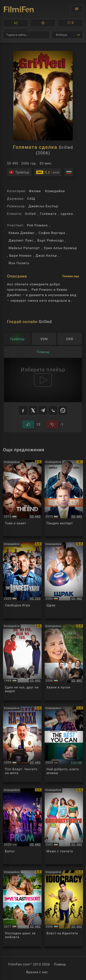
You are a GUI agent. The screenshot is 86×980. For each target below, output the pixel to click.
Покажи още (71, 276)
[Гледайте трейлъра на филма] (19, 172)
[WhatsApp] (63, 410)
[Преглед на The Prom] (22, 826)
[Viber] (53, 410)
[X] (33, 410)
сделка (67, 214)
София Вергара (52, 233)
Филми (35, 191)
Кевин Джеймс (22, 233)
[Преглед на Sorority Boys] (64, 826)
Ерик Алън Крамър (61, 248)
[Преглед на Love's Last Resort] (22, 908)
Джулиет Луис (21, 240)
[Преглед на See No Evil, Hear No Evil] (22, 662)
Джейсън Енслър (43, 206)
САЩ (31, 199)
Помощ (60, 964)
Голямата (48, 214)
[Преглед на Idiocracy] (64, 908)
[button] (16, 23)
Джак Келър (46, 256)
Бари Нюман (20, 256)
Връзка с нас (37, 972)
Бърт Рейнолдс (51, 240)
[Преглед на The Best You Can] (64, 744)
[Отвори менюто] (77, 9)
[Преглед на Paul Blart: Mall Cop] (22, 744)
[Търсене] (26, 35)
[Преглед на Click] (64, 580)
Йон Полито (19, 263)
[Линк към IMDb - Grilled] (48, 172)
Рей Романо (37, 225)
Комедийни (55, 191)
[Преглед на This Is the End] (22, 498)
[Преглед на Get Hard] (64, 498)
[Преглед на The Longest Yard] (22, 580)
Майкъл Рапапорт (24, 248)
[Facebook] (23, 410)
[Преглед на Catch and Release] (64, 662)
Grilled (30, 214)
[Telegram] (43, 410)
